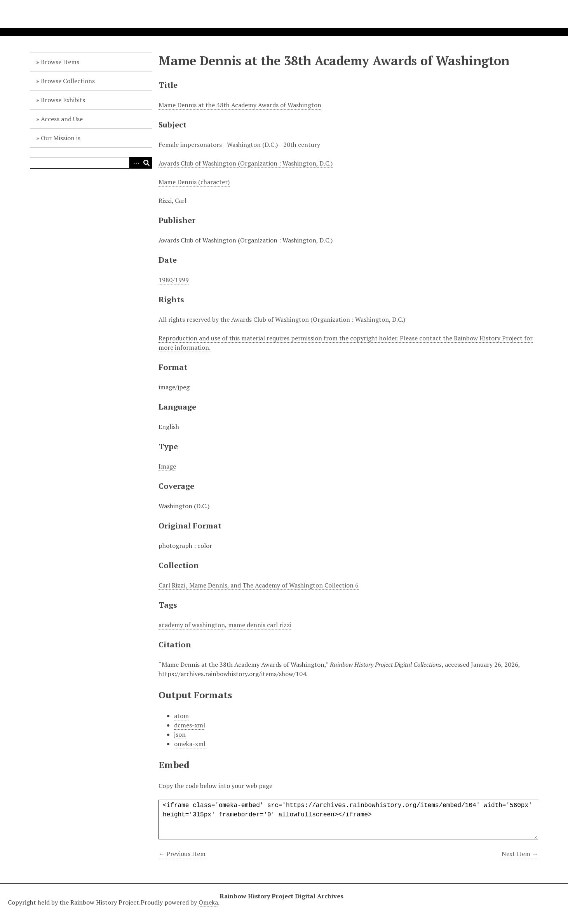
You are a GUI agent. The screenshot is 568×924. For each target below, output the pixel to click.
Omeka (208, 902)
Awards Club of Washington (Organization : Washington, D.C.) (246, 163)
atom (181, 716)
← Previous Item (182, 854)
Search (146, 163)
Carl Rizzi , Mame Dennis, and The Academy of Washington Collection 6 (259, 585)
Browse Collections (68, 81)
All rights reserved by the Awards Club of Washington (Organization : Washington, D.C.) (282, 319)
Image (167, 466)
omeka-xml (190, 744)
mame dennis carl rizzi (260, 625)
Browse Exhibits (63, 100)
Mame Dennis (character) (194, 182)
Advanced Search (135, 163)
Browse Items (60, 62)
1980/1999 (174, 280)
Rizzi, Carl (172, 200)
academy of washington (192, 625)
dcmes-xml (190, 725)
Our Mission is (61, 138)
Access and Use (62, 119)
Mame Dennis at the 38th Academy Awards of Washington (240, 105)
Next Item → (520, 854)
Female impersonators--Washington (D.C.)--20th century (239, 145)
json (180, 734)
